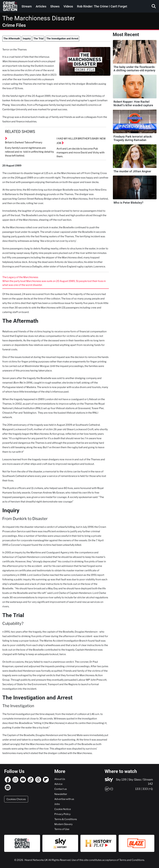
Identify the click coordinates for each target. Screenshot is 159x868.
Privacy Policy (62, 814)
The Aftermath (12, 39)
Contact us (61, 789)
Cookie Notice (63, 809)
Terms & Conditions (66, 819)
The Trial (39, 39)
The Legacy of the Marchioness (20, 277)
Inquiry (27, 39)
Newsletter (61, 794)
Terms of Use (62, 829)
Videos (68, 6)
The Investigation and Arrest (62, 39)
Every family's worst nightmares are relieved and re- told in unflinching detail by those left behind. (29, 152)
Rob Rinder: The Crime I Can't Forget (102, 6)
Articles (41, 6)
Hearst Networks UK (36, 860)
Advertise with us (64, 799)
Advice (58, 784)
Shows (55, 6)
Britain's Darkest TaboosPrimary (24, 142)
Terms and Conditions (132, 860)
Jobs (57, 804)
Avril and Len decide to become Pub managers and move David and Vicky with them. (81, 152)
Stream (27, 6)
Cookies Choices (16, 799)
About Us (60, 779)
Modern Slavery (63, 824)
